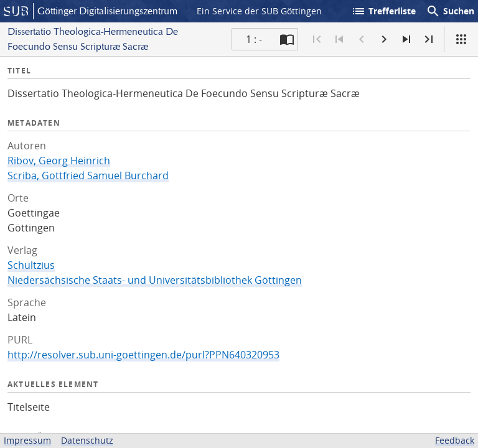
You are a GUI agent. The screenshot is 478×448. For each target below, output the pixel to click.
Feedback (455, 440)
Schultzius (31, 265)
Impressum (27, 440)
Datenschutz (87, 440)
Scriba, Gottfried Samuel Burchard (88, 175)
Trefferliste (383, 11)
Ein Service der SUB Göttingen (259, 11)
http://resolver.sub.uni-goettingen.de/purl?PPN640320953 (143, 355)
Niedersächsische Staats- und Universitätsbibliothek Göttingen (155, 280)
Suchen (450, 11)
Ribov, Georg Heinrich (59, 161)
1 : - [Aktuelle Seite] (254, 39)
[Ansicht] (461, 39)
